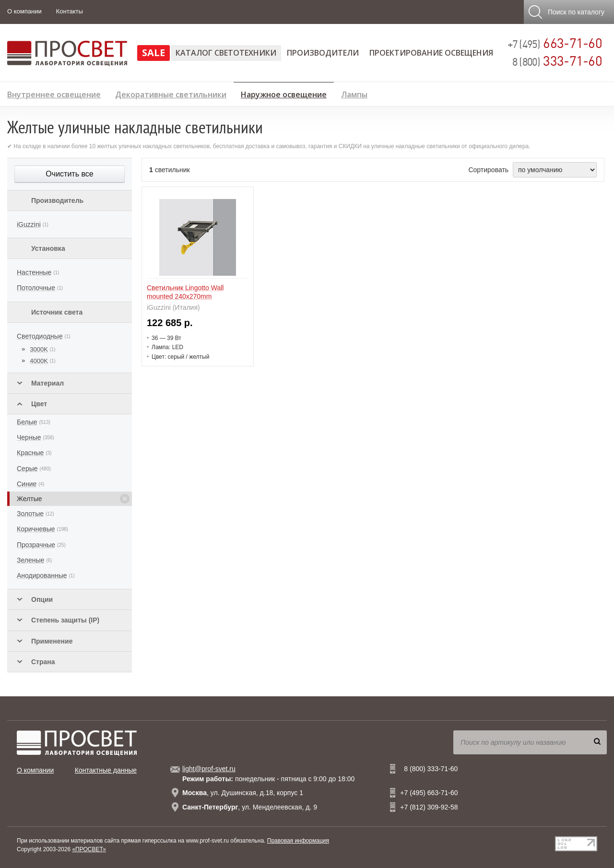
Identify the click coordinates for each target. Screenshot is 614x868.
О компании (24, 11)
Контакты (70, 11)
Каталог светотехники (226, 53)
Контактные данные (106, 770)
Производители (323, 53)
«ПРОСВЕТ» (89, 849)
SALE (153, 53)
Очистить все (69, 174)
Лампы (354, 93)
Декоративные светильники (171, 93)
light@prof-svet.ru (209, 769)
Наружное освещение (284, 93)
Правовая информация (298, 841)
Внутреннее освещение (54, 93)
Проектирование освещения (431, 53)
